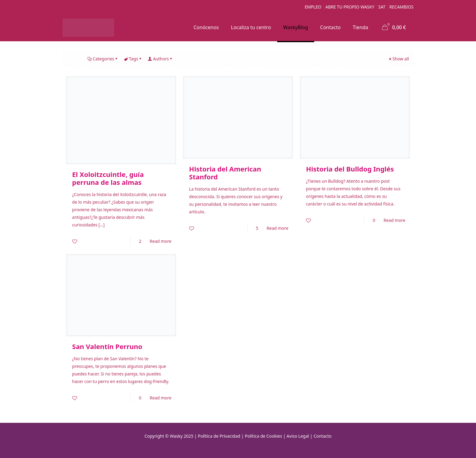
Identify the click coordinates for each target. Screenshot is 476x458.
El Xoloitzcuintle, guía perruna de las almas (108, 178)
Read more (161, 241)
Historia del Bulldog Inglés (350, 169)
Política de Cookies (263, 436)
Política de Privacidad (219, 436)
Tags (133, 59)
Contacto (323, 436)
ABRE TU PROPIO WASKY (350, 7)
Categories (103, 59)
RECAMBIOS (401, 7)
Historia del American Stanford (225, 173)
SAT (382, 7)
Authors (160, 59)
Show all (399, 59)
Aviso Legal (298, 436)
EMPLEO (313, 7)
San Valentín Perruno (107, 346)
